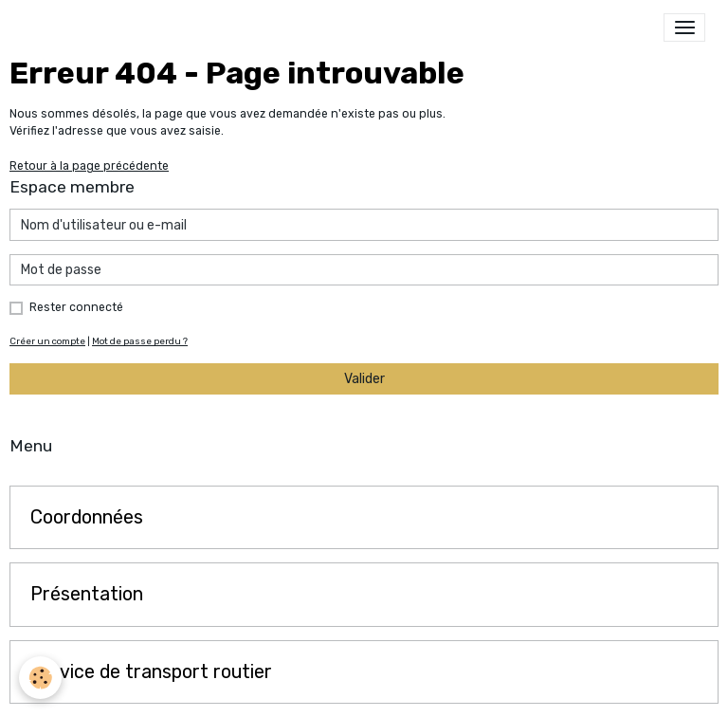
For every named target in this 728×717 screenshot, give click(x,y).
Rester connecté (76, 307)
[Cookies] (40, 678)
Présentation (87, 594)
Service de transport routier (151, 672)
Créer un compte (47, 341)
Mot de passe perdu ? (140, 341)
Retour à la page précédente (89, 166)
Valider (364, 379)
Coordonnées (87, 517)
